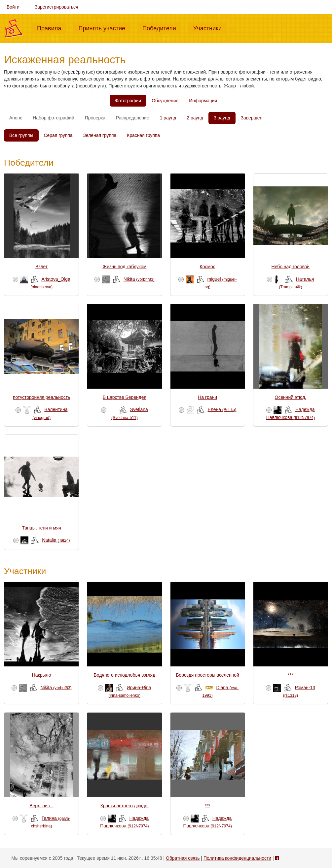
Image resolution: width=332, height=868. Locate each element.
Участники (210, 28)
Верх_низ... (41, 806)
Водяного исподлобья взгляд (125, 675)
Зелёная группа (100, 135)
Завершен (252, 118)
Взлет (41, 267)
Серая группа (58, 135)
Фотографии (128, 101)
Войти (13, 7)
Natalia (56, 540)
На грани (207, 397)
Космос (208, 267)
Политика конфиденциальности (237, 858)
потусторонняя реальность (41, 397)
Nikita (139, 279)
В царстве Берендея (125, 397)
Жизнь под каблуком (124, 267)
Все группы (21, 135)
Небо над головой (291, 267)
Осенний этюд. (291, 397)
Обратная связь (183, 858)
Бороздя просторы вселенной (207, 675)
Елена (222, 409)
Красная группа (143, 135)
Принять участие (104, 28)
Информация (203, 101)
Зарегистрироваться (56, 7)
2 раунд (195, 118)
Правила (52, 28)
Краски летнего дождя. (125, 806)
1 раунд (168, 118)
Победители (162, 28)
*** (290, 675)
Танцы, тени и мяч (42, 528)
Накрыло (42, 675)
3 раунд (222, 118)
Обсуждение (165, 101)
